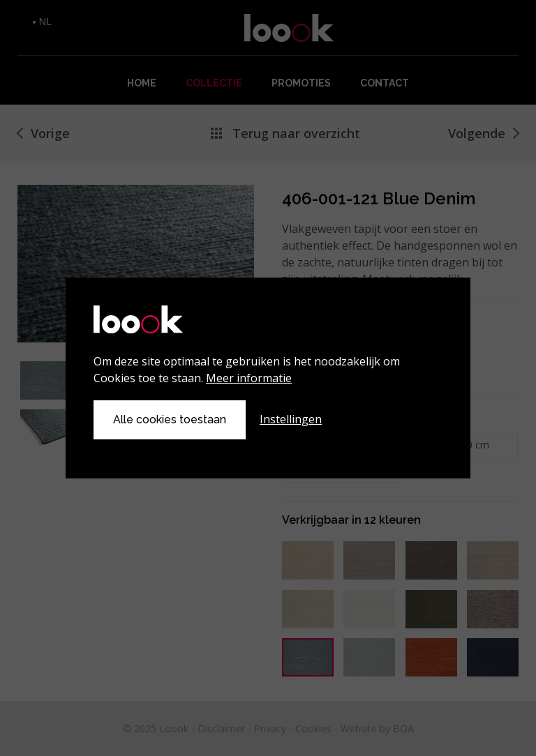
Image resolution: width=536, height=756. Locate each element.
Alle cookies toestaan (170, 419)
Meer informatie (249, 378)
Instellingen (291, 419)
